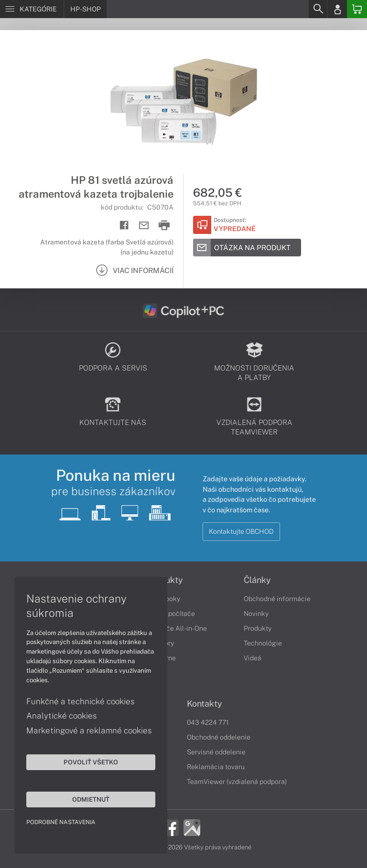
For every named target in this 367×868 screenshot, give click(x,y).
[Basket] (357, 9)
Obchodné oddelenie (219, 737)
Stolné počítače (171, 614)
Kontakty (205, 704)
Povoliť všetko (91, 762)
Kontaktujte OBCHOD (241, 531)
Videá (253, 658)
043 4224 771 (208, 722)
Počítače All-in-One (177, 628)
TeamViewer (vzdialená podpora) (237, 782)
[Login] (337, 9)
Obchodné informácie (277, 599)
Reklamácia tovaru (216, 767)
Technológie (263, 643)
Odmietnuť (91, 799)
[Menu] (32, 9)
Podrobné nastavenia (61, 822)
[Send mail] (144, 226)
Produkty (258, 628)
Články (257, 580)
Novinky (256, 614)
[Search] (318, 9)
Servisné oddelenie (216, 752)
